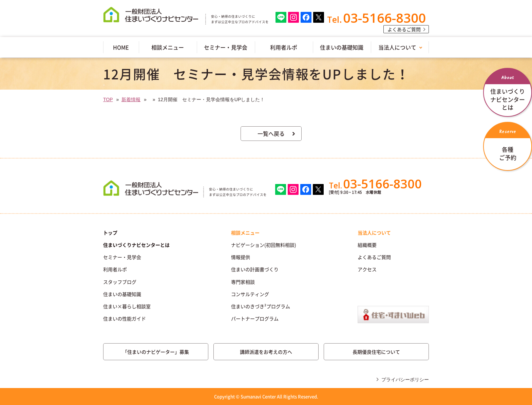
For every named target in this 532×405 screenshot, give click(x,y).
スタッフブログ (120, 282)
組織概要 (367, 245)
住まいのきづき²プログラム (261, 306)
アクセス (367, 269)
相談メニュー (168, 47)
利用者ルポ (284, 47)
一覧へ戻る (271, 133)
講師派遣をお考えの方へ (266, 352)
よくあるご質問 (404, 29)
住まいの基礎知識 (342, 47)
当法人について (397, 47)
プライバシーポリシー (405, 380)
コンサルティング (250, 294)
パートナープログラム (255, 318)
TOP (108, 99)
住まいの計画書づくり (255, 269)
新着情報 (131, 99)
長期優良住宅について (376, 352)
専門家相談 (243, 282)
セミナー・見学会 (226, 47)
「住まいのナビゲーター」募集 (156, 352)
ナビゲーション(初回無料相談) (264, 245)
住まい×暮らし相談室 (127, 306)
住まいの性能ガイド (125, 318)
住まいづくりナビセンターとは (136, 245)
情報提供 (241, 257)
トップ (110, 233)
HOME (121, 47)
